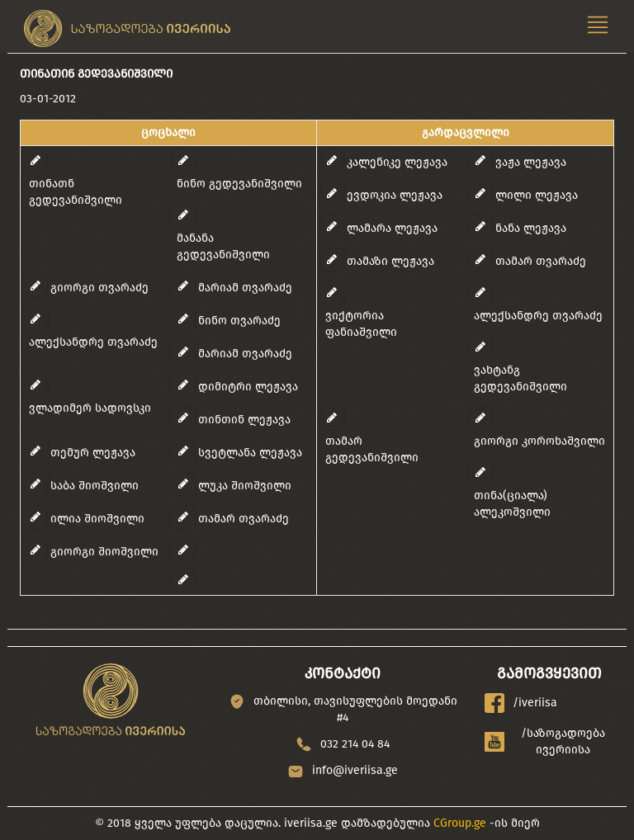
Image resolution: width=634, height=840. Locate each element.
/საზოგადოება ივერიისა (545, 741)
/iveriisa (521, 703)
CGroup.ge (460, 823)
